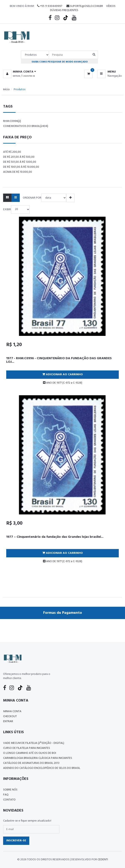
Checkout (10, 716)
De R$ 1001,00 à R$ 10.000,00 (21, 167)
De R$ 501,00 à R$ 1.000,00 (20, 162)
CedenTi (103, 860)
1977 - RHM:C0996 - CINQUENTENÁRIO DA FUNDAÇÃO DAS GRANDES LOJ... (59, 360)
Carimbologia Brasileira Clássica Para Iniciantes (38, 758)
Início (6, 89)
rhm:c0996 (12, 121)
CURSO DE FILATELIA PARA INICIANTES (27, 748)
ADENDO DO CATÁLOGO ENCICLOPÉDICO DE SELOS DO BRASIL (42, 768)
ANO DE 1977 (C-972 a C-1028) (63, 383)
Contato (9, 800)
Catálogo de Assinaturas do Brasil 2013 (31, 763)
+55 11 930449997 (50, 6)
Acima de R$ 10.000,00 (18, 172)
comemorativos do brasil (26, 126)
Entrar (17, 76)
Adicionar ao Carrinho (63, 375)
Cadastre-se (29, 76)
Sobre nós (10, 790)
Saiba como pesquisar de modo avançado (60, 62)
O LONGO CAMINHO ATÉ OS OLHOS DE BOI (30, 753)
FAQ (6, 795)
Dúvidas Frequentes (64, 10)
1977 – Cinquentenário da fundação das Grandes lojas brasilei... (55, 537)
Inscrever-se (16, 841)
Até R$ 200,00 (12, 152)
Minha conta (12, 711)
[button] (20, 72)
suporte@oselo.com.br (85, 6)
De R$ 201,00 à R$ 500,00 (19, 157)
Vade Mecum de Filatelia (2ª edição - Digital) (34, 743)
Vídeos (111, 6)
